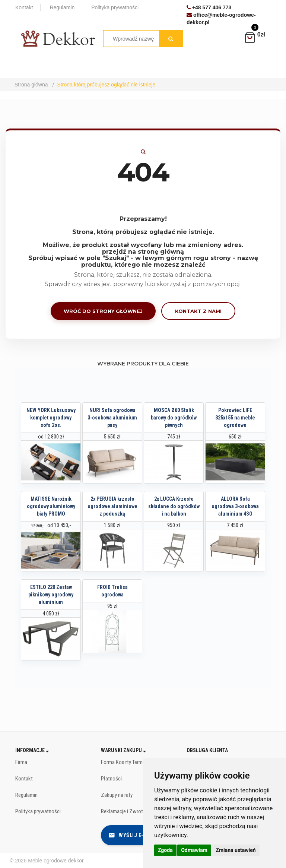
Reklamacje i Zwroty (123, 811)
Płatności (111, 779)
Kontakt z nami (198, 311)
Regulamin (26, 795)
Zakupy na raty (117, 795)
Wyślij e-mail (132, 835)
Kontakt (24, 779)
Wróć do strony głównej (103, 311)
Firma (21, 762)
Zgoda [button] (165, 850)
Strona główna (31, 85)
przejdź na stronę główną (143, 252)
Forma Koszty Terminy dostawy (135, 762)
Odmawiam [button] (194, 850)
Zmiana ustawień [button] (236, 850)
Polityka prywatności (38, 811)
